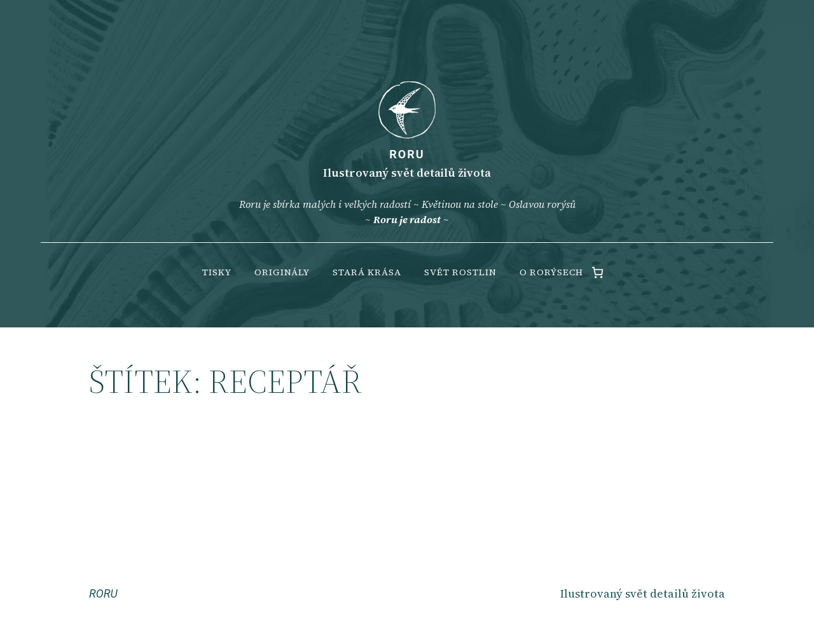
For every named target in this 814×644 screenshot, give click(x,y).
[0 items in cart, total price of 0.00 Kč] (597, 272)
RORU (407, 154)
